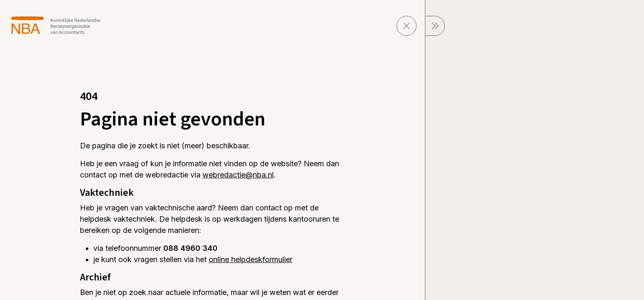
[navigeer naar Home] (56, 25)
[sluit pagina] (407, 26)
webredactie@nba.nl (238, 175)
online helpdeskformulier (251, 259)
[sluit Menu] (435, 26)
